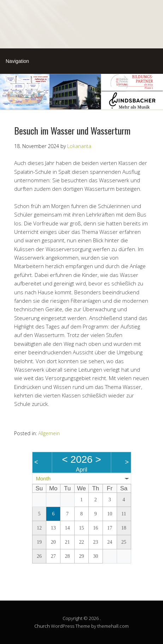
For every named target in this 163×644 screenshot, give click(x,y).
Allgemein (49, 433)
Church (42, 626)
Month (43, 478)
